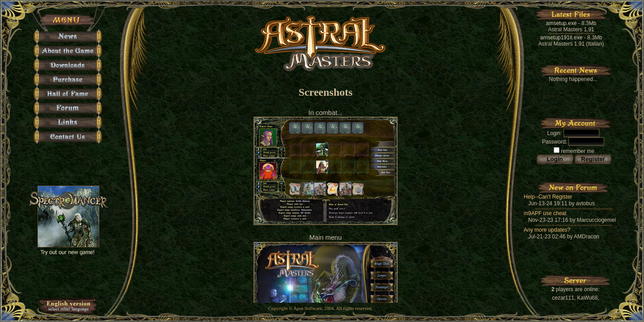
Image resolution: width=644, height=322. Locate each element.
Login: (555, 133)
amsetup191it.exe (561, 38)
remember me (574, 151)
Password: (555, 142)
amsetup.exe (561, 23)
